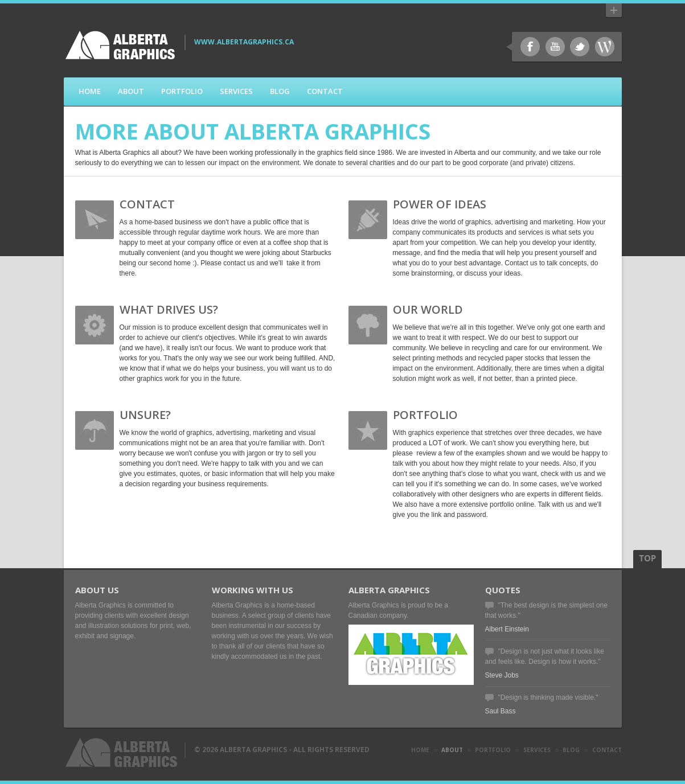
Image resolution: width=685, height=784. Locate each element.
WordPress (605, 47)
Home (90, 91)
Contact (325, 91)
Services (236, 91)
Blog (280, 91)
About (131, 91)
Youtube (555, 47)
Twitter (580, 47)
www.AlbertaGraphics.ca (244, 42)
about (452, 750)
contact (607, 750)
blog (571, 750)
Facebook (530, 47)
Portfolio (182, 91)
